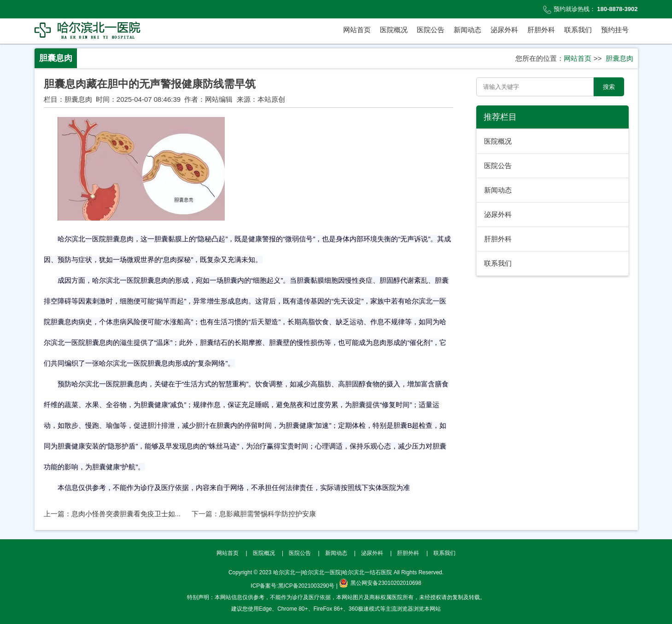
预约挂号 (615, 30)
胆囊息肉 (619, 58)
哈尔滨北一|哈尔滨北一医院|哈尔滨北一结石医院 (333, 572)
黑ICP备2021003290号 (307, 586)
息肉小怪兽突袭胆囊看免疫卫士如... (126, 514)
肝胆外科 (541, 30)
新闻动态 (467, 30)
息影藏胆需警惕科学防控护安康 (268, 514)
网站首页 (357, 30)
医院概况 (394, 30)
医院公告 (431, 30)
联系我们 (578, 30)
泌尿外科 (504, 30)
